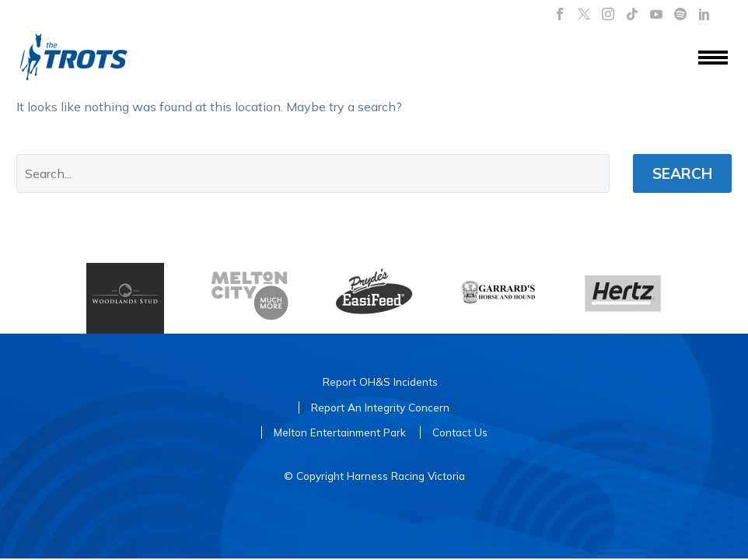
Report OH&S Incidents (380, 381)
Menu (713, 58)
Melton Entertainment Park (340, 432)
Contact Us (460, 432)
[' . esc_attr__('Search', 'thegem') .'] (313, 173)
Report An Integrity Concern (380, 407)
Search (682, 173)
